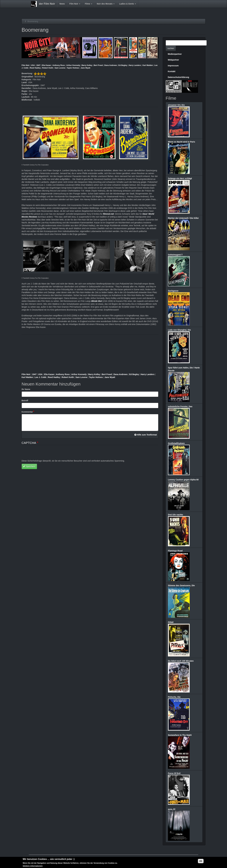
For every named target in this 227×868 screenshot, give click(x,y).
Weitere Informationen (33, 866)
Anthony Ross (59, 65)
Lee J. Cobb (40, 377)
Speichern (29, 466)
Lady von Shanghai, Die (179, 330)
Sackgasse (173, 291)
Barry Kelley (87, 65)
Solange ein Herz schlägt (180, 178)
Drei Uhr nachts (175, 515)
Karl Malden (148, 65)
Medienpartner (175, 54)
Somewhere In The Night (180, 735)
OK (201, 861)
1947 (38, 65)
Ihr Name (26, 389)
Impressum (173, 66)
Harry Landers (135, 65)
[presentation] (44, 454)
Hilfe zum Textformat (146, 435)
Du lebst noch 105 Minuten (181, 661)
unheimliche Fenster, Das (180, 406)
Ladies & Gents (128, 4)
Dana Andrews (111, 65)
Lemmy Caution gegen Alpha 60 (183, 480)
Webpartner (173, 60)
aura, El (172, 809)
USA (33, 65)
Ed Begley (123, 65)
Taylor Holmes (73, 68)
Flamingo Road (175, 551)
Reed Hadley (35, 68)
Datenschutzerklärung (178, 77)
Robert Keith (48, 68)
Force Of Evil (174, 773)
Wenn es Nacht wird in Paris (181, 142)
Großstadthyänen (176, 443)
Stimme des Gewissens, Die (181, 585)
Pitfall (171, 622)
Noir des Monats (106, 4)
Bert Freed (98, 65)
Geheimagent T (175, 255)
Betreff (25, 401)
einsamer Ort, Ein (176, 105)
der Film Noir (47, 4)
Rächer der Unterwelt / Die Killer (183, 218)
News (62, 4)
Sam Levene (60, 68)
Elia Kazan (46, 65)
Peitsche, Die (174, 697)
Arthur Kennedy (73, 65)
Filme (88, 4)
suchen (171, 48)
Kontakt (172, 71)
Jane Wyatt (85, 68)
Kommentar (27, 412)
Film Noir (75, 4)
